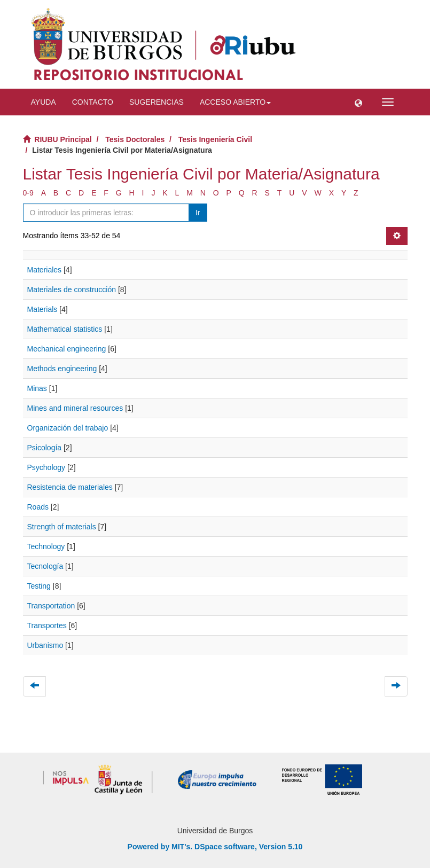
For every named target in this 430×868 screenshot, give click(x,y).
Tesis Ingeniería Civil (215, 139)
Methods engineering (62, 369)
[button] (358, 102)
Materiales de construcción (72, 290)
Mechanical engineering (67, 349)
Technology (46, 546)
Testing (39, 586)
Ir (198, 213)
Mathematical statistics (65, 329)
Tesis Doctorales (135, 139)
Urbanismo (45, 645)
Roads (38, 507)
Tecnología (45, 566)
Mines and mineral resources (75, 408)
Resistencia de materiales (70, 487)
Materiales (45, 270)
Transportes (47, 625)
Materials (42, 309)
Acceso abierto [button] (235, 102)
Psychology (46, 467)
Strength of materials (62, 527)
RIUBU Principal (63, 139)
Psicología (45, 448)
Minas (37, 388)
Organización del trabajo (68, 428)
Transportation (51, 606)
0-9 (28, 193)
